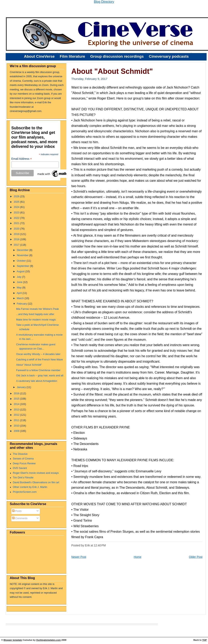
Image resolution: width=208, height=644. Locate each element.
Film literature (72, 56)
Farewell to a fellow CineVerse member (38, 370)
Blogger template (13, 640)
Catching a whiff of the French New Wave (40, 360)
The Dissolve (20, 454)
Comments (20, 518)
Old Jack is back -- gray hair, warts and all (40, 376)
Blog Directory (104, 2)
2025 (17, 202)
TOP (204, 640)
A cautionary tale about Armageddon (37, 381)
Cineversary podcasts (169, 56)
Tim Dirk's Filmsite (23, 478)
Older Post (196, 557)
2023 (17, 213)
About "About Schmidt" (29, 365)
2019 (17, 234)
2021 (17, 223)
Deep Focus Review (24, 463)
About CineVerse (39, 56)
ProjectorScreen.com (25, 492)
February (22, 304)
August (21, 271)
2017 (17, 245)
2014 (17, 404)
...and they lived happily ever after (35, 314)
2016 (17, 393)
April (19, 293)
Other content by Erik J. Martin (30, 487)
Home (138, 557)
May (19, 288)
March (21, 298)
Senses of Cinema (23, 459)
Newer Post (79, 557)
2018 (17, 239)
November (23, 255)
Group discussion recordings (117, 56)
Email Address (22, 159)
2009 (17, 431)
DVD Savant (20, 468)
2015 (17, 399)
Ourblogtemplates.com (48, 640)
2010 (17, 426)
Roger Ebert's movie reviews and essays (36, 473)
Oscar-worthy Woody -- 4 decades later (38, 354)
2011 (17, 420)
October (22, 261)
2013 (17, 410)
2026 (17, 196)
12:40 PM (100, 545)
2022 (17, 218)
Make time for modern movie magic (36, 320)
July (19, 277)
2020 (17, 229)
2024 (17, 207)
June (20, 282)
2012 (17, 415)
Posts (17, 511)
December (23, 250)
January (22, 387)
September (23, 266)
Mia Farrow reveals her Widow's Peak (38, 309)
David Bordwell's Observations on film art (36, 482)
